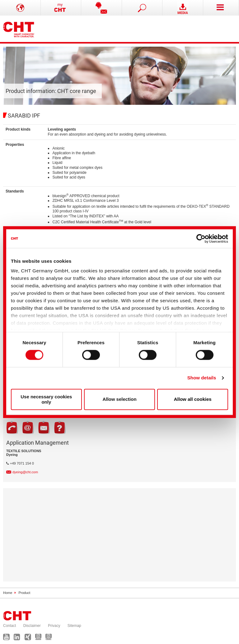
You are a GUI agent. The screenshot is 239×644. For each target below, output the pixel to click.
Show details (202, 378)
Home (8, 593)
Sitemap (74, 626)
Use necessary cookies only (46, 399)
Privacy (54, 626)
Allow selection (119, 399)
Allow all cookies (193, 399)
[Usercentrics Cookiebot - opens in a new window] (201, 239)
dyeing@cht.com (25, 472)
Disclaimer (32, 626)
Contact (9, 626)
